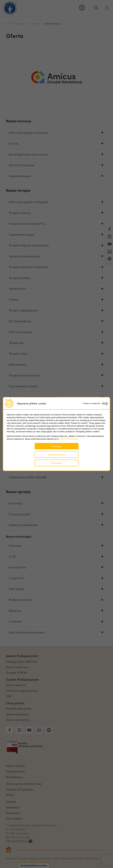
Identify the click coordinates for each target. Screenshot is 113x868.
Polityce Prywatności (69, 439)
